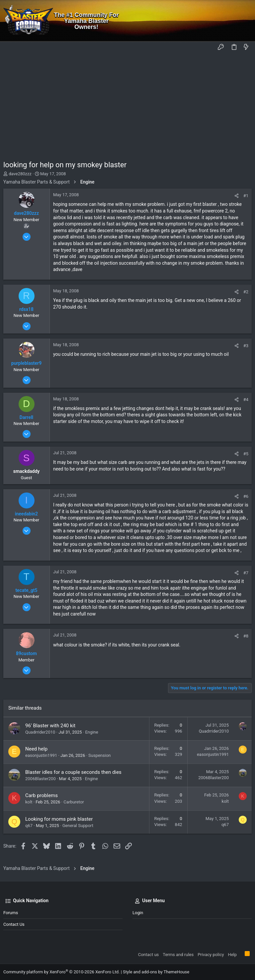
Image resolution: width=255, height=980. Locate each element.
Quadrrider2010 (40, 732)
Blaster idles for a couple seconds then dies (73, 772)
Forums (11, 913)
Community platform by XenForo (61, 972)
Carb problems (42, 795)
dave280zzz (20, 174)
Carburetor (74, 802)
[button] (10, 48)
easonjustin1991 (41, 755)
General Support (78, 826)
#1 (246, 196)
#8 (246, 636)
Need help (36, 749)
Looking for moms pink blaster (59, 819)
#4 (246, 400)
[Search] (245, 21)
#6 (246, 496)
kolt (29, 802)
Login (138, 913)
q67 (29, 826)
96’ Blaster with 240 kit (50, 726)
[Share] (237, 196)
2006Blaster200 (41, 779)
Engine (91, 732)
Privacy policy (211, 955)
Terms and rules (178, 955)
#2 (246, 292)
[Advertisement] (127, 103)
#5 (246, 454)
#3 (246, 346)
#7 (246, 573)
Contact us (14, 924)
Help (232, 955)
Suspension (99, 755)
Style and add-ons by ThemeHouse (156, 972)
